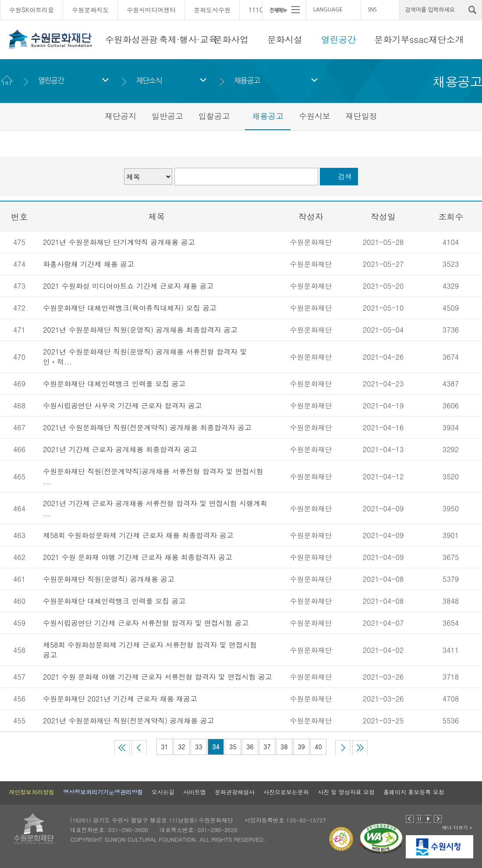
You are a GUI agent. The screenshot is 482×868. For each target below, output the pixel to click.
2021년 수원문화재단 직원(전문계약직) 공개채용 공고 (129, 721)
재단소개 (447, 39)
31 (164, 747)
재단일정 (361, 116)
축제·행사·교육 (188, 39)
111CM (259, 10)
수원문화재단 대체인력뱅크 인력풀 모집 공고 (114, 384)
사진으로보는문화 (286, 792)
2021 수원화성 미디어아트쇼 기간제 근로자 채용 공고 (128, 286)
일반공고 (167, 116)
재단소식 (149, 80)
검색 (345, 176)
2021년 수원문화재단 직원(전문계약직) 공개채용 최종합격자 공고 (147, 427)
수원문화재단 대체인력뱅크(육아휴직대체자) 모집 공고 (130, 308)
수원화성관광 (131, 39)
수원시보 (315, 116)
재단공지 (120, 116)
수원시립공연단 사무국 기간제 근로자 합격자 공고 (122, 406)
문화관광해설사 (235, 792)
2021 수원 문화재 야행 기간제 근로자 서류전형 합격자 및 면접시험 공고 (158, 677)
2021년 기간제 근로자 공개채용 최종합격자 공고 (120, 449)
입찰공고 (214, 116)
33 (198, 747)
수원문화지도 (90, 10)
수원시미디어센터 (151, 10)
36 (250, 747)
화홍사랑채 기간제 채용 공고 (89, 264)
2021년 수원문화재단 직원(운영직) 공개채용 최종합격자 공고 (140, 330)
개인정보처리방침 (32, 792)
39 (301, 747)
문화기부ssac (401, 39)
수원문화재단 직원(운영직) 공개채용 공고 (109, 579)
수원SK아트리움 (32, 10)
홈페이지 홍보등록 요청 (414, 792)
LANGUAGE (328, 10)
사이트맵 (195, 792)
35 (233, 747)
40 (318, 747)
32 (181, 747)
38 (284, 747)
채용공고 (247, 80)
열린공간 (339, 39)
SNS (372, 10)
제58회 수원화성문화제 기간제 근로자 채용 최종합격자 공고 (138, 535)
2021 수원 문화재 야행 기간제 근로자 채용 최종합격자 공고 (138, 557)
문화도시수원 (212, 10)
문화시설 (285, 39)
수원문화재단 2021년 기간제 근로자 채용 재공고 (120, 699)
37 (267, 747)
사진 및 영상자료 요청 (346, 792)
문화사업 (231, 39)
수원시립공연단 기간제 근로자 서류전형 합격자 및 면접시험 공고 (146, 623)
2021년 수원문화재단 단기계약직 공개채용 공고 (119, 242)
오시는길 (163, 792)
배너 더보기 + (457, 827)
